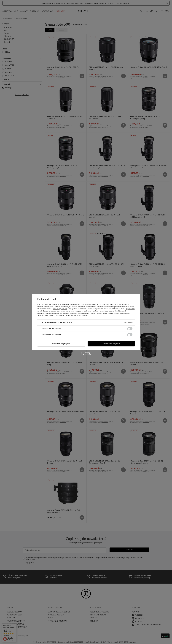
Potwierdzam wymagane (61, 344)
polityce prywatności (60, 309)
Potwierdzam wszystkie (111, 344)
